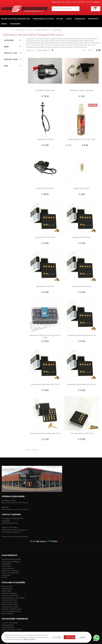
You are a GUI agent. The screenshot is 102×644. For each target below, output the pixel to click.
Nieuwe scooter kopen (10, 602)
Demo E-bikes (7, 591)
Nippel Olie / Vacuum (82, 188)
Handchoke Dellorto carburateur (82, 90)
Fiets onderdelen (8, 614)
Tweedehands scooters (10, 607)
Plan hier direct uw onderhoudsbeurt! (15, 536)
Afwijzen (74, 635)
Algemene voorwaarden (10, 571)
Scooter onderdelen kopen (11, 611)
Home (12, 30)
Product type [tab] (11, 53)
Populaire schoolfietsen (10, 595)
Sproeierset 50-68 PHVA (82, 237)
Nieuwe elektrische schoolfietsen (13, 598)
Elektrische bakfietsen (10, 593)
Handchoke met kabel (45, 139)
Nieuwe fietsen (7, 589)
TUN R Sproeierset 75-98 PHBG (82, 433)
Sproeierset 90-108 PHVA (82, 286)
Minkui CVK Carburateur (45, 188)
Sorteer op (30, 50)
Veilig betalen (6, 564)
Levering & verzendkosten (11, 562)
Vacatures (5, 641)
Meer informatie (18, 638)
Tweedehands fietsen (9, 600)
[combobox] (66, 9)
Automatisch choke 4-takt (45, 90)
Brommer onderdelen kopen (12, 609)
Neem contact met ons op (61, 2)
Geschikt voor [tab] (11, 59)
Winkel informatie (8, 625)
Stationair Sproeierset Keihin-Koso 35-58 (45, 433)
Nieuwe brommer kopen (10, 604)
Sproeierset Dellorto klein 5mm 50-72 (82, 335)
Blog (74, 2)
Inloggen (81, 2)
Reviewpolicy (6, 575)
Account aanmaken (93, 2)
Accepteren (62, 635)
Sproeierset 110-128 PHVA (45, 237)
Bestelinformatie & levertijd (11, 559)
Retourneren (6, 566)
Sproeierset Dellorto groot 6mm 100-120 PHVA (45, 336)
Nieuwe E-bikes (7, 586)
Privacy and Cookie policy (11, 573)
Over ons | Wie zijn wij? (10, 623)
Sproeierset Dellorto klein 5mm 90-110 (82, 384)
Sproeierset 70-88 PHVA (45, 286)
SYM (30, 30)
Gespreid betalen (8, 627)
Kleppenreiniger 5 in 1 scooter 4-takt (82, 139)
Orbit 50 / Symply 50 (42, 30)
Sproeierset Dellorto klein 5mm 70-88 (45, 384)
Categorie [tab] (9, 40)
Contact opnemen (8, 568)
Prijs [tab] (6, 66)
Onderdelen (20, 30)
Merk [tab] (6, 47)
